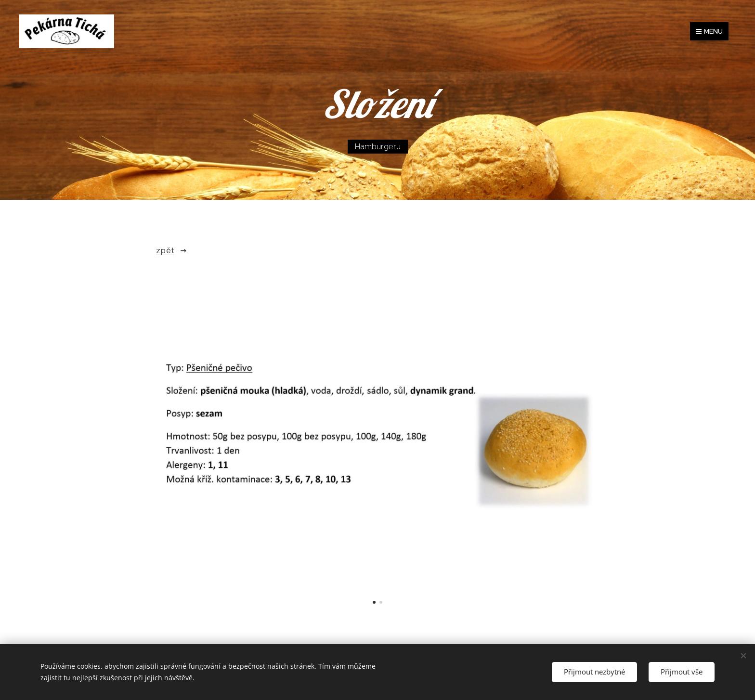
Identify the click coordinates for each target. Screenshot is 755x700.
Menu (709, 31)
